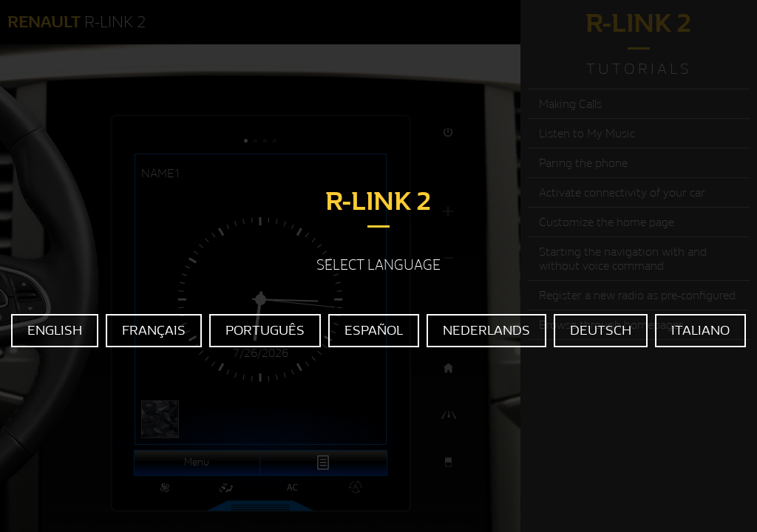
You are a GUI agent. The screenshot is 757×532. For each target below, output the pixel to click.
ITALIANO (700, 331)
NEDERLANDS (486, 331)
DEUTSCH (601, 331)
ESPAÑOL (374, 331)
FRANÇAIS (154, 331)
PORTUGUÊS (265, 331)
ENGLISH (55, 331)
